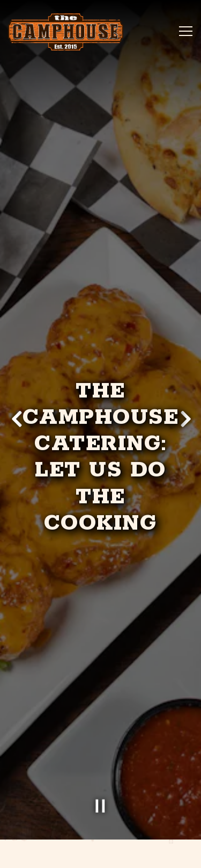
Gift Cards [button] (100, 854)
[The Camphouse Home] (66, 32)
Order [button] (101, 825)
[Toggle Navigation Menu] (186, 31)
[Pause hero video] (101, 780)
